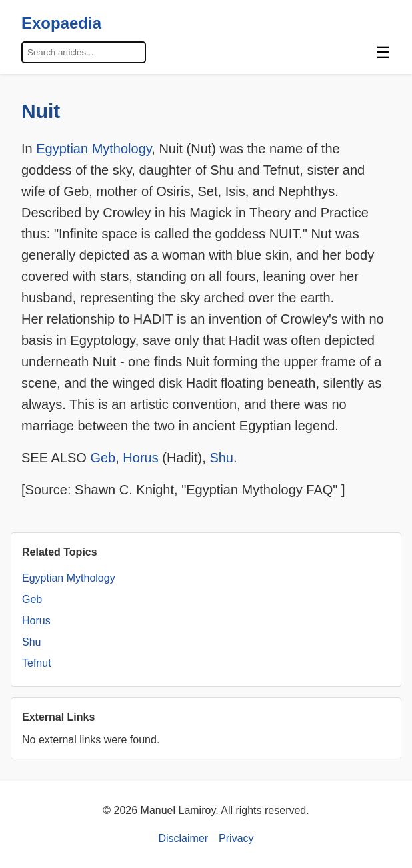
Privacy (236, 838)
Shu (221, 458)
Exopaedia (61, 23)
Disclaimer (183, 838)
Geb (103, 458)
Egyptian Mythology (94, 149)
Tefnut (37, 663)
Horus (140, 458)
